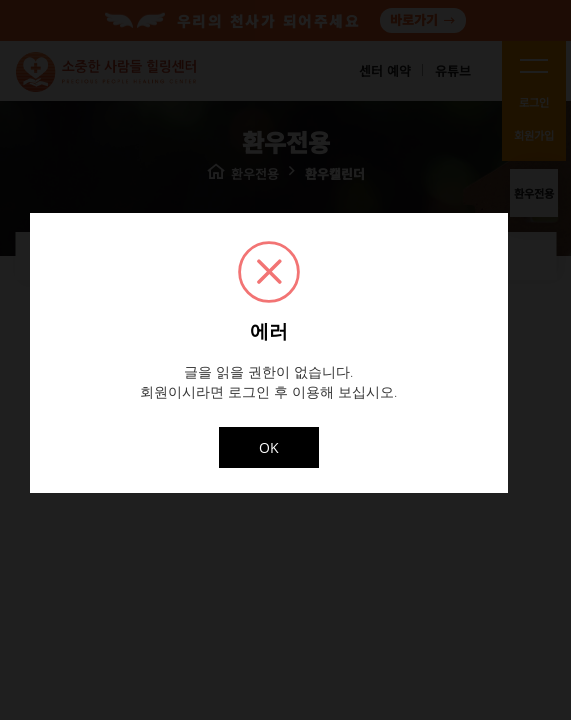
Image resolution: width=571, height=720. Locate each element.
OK (269, 447)
